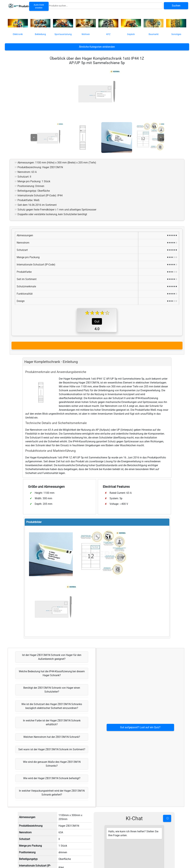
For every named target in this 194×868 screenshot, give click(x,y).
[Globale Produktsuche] (105, 6)
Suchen (176, 6)
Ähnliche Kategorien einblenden (97, 47)
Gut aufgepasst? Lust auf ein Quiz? (140, 787)
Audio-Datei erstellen (39, 6)
